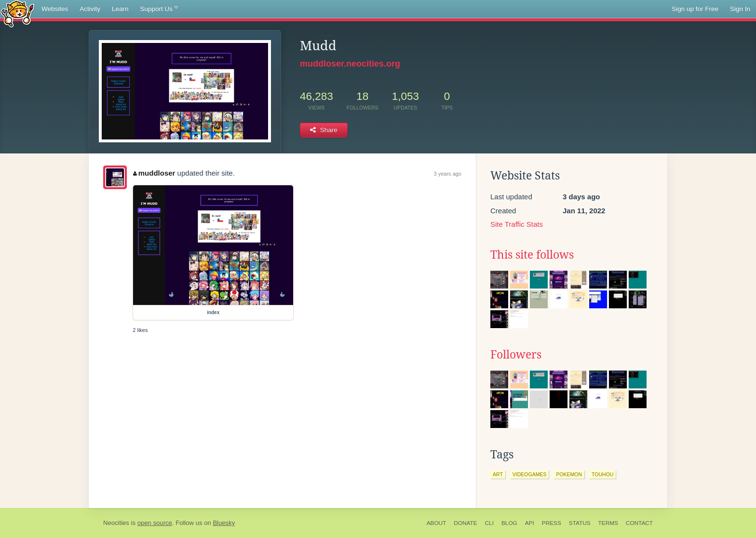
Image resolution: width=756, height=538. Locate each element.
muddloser (154, 173)
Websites (55, 9)
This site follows (532, 255)
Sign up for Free (695, 9)
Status (580, 523)
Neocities (116, 523)
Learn (120, 9)
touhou (602, 474)
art (498, 474)
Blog (509, 523)
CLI (489, 523)
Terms (608, 523)
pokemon (569, 474)
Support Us (159, 9)
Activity (90, 9)
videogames (530, 474)
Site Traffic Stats (517, 224)
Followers (516, 355)
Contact (639, 523)
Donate (465, 523)
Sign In (740, 9)
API (530, 523)
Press (552, 523)
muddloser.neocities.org (350, 64)
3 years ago (448, 174)
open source (155, 523)
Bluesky (224, 523)
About (437, 523)
